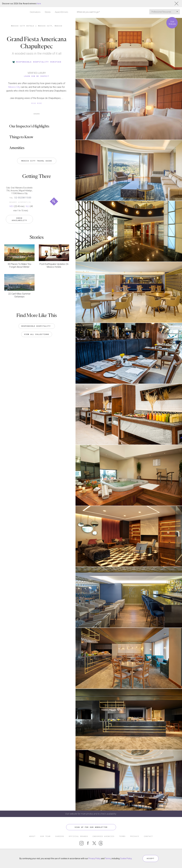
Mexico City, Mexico (50, 26)
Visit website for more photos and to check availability (91, 814)
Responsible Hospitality (37, 326)
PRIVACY (135, 836)
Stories (48, 12)
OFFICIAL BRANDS (78, 836)
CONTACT (148, 836)
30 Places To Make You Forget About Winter (19, 265)
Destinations (35, 12)
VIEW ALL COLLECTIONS (37, 334)
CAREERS (60, 836)
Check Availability (19, 219)
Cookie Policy (126, 858)
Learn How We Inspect (37, 76)
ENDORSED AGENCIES (104, 836)
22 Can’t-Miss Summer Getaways (19, 295)
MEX (12, 206)
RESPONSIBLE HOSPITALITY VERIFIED (37, 62)
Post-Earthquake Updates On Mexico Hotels (54, 265)
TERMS (122, 836)
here (39, 4)
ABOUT (32, 836)
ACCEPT (151, 858)
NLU (28, 206)
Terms (108, 858)
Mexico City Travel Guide (37, 161)
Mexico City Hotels (23, 26)
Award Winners (61, 12)
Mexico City (14, 87)
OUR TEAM (45, 836)
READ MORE (37, 103)
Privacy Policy (95, 858)
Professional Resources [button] (165, 12)
